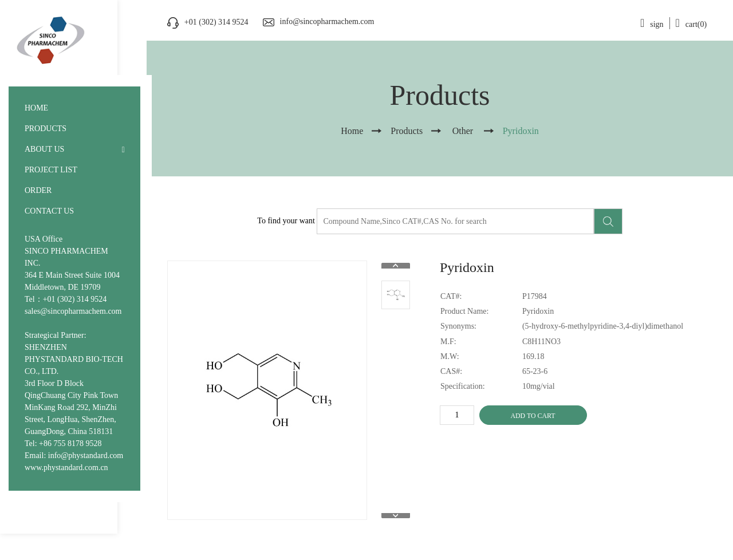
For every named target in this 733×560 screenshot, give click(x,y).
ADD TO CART (533, 416)
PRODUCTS (46, 129)
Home (352, 131)
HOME (36, 108)
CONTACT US (49, 211)
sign (652, 24)
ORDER (38, 190)
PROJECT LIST (51, 170)
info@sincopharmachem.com (327, 21)
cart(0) (691, 24)
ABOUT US (44, 149)
